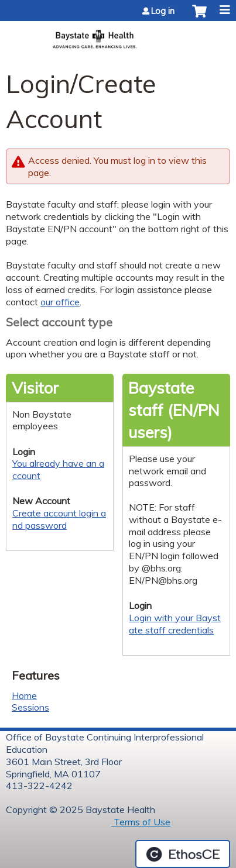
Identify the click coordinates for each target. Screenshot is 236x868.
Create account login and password (59, 519)
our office (60, 302)
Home (24, 695)
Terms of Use (141, 822)
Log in (163, 11)
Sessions (30, 707)
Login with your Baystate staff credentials (175, 624)
